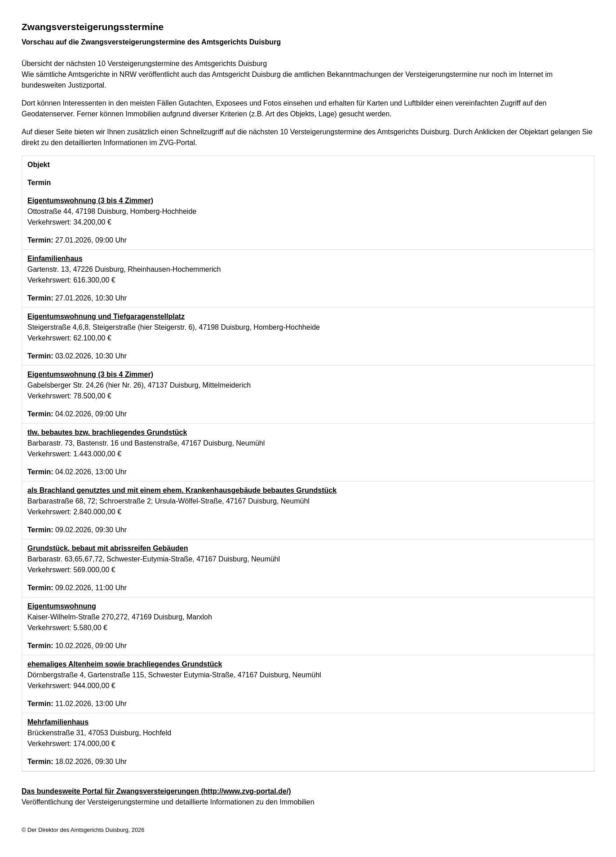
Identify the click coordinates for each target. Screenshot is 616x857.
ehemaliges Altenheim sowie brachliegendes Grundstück (125, 664)
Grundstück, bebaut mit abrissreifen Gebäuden (108, 548)
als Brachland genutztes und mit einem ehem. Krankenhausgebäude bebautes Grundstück (182, 490)
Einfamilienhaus (55, 258)
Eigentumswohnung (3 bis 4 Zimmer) (90, 201)
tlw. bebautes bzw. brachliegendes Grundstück (107, 432)
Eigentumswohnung (62, 606)
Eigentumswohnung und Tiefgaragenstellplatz (106, 316)
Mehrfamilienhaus (58, 722)
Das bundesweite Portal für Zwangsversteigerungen (156, 791)
